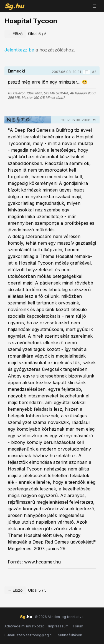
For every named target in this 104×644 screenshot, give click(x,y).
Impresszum (58, 626)
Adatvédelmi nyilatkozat (24, 626)
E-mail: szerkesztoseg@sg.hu (29, 635)
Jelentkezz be (19, 50)
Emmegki (16, 71)
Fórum (78, 626)
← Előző (15, 34)
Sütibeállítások (70, 635)
